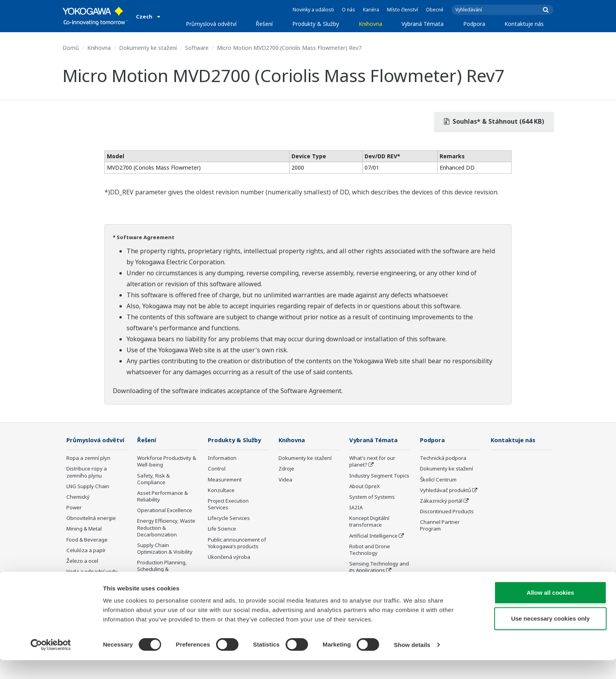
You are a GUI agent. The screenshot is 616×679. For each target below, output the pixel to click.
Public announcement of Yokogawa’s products (237, 543)
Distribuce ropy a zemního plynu (87, 484)
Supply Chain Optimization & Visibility (165, 549)
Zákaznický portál (441, 501)
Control (217, 469)
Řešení (264, 24)
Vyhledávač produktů (445, 490)
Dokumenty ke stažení (148, 48)
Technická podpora (443, 458)
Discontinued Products (447, 512)
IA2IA (356, 508)
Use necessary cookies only (550, 637)
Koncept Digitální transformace (369, 522)
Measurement (225, 480)
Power (74, 519)
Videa (285, 480)
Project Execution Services (228, 504)
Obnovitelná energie (91, 530)
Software (197, 48)
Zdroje (286, 469)
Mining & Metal (84, 540)
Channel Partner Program (440, 526)
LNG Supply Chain (88, 498)
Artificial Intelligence (373, 536)
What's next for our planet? (372, 462)
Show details (412, 663)
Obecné (435, 10)
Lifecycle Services (229, 518)
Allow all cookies (551, 611)
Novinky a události (313, 10)
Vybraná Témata (423, 24)
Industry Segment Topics (379, 476)
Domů (71, 48)
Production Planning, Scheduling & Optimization (162, 569)
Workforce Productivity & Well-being (167, 462)
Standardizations (370, 581)
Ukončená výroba (229, 557)
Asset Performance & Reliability (162, 497)
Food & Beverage (87, 551)
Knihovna (370, 24)
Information (222, 458)
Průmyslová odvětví (211, 24)
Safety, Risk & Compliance (153, 479)
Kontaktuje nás (524, 24)
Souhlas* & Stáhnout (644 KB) (494, 121)
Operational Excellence (165, 511)
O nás (348, 10)
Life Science (222, 529)
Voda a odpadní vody (92, 583)
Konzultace (221, 490)
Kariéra (371, 10)
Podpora (474, 24)
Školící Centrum (438, 480)
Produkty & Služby (316, 24)
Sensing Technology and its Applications (379, 567)
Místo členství (402, 10)
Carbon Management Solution (163, 590)
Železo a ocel (82, 573)
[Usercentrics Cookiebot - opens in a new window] (51, 664)
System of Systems (372, 497)
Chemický (78, 509)
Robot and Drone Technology (370, 550)
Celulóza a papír (86, 562)
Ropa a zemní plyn (88, 470)
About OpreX (365, 487)
